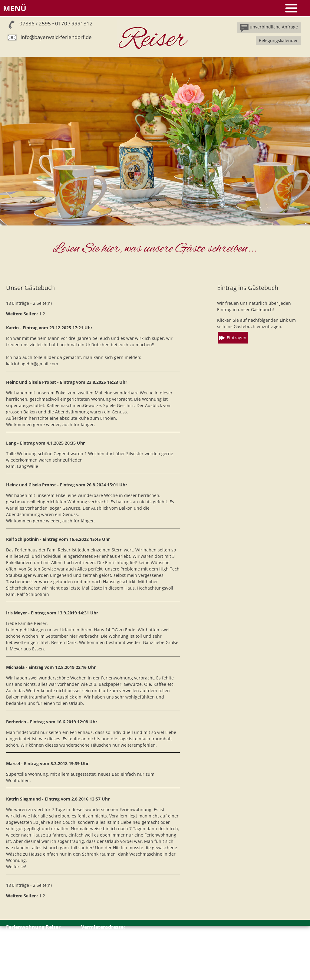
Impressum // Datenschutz (33, 964)
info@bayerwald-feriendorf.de (56, 37)
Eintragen (237, 338)
